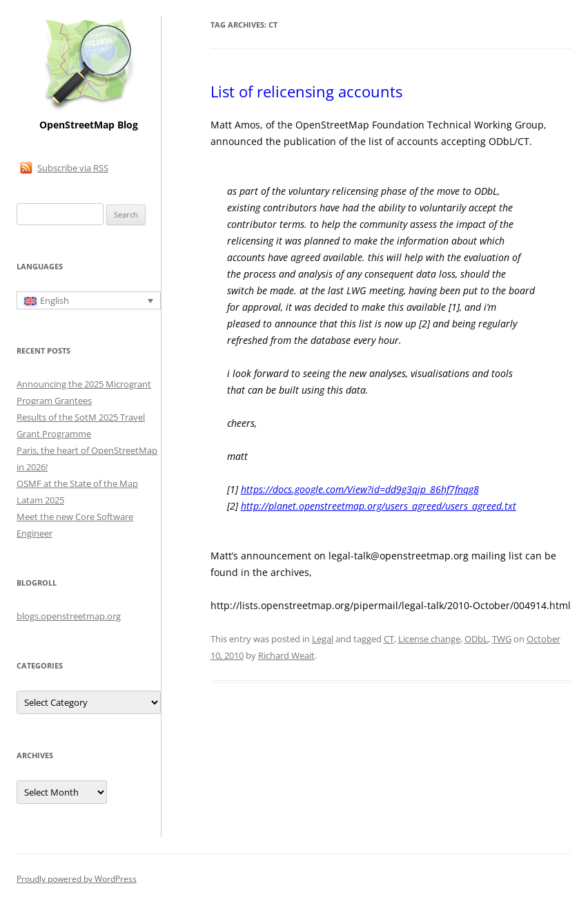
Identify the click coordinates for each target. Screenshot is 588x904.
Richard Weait (286, 655)
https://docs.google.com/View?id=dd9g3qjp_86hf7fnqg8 (360, 489)
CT (389, 639)
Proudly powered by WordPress (77, 879)
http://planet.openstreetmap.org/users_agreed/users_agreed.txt (379, 506)
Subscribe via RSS (73, 168)
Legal (323, 639)
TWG (502, 639)
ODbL (476, 639)
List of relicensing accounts (306, 91)
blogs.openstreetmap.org (69, 616)
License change (429, 639)
